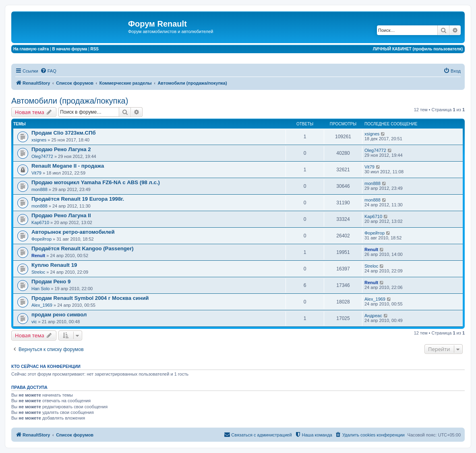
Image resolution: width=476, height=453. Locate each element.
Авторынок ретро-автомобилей (73, 232)
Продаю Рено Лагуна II (61, 215)
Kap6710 (40, 222)
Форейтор (41, 239)
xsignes (39, 140)
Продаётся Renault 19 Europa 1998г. (78, 199)
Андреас (373, 316)
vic (34, 322)
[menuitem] (48, 71)
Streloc (38, 272)
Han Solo (40, 289)
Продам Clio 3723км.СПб (64, 133)
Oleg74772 (42, 156)
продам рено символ (59, 315)
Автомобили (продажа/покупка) (70, 101)
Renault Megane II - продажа (68, 166)
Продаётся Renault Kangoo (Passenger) (83, 248)
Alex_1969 (42, 305)
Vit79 (36, 173)
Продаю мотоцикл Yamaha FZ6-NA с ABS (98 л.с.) (96, 182)
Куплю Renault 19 (54, 265)
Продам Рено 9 (51, 282)
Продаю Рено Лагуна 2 (61, 149)
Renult (38, 256)
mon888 (39, 189)
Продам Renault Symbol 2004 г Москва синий (90, 298)
